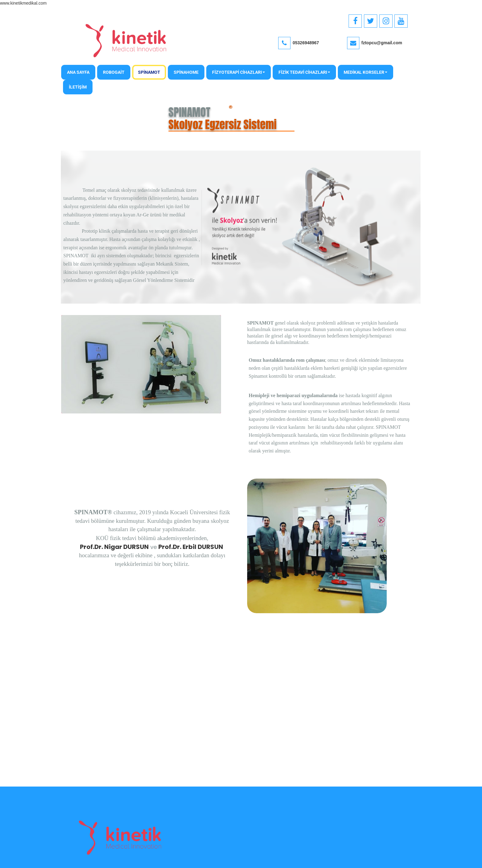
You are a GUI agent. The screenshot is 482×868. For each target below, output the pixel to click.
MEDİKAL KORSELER (365, 72)
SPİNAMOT (149, 72)
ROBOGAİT (114, 72)
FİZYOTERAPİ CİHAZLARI (239, 72)
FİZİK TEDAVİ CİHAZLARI (304, 72)
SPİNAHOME (186, 72)
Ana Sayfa (78, 72)
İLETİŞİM (78, 87)
